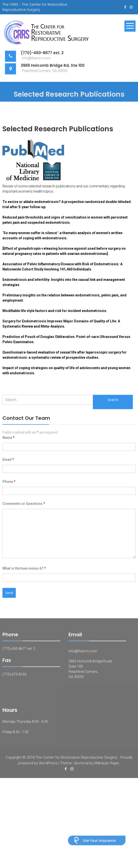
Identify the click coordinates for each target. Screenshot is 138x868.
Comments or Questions (24, 504)
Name (9, 438)
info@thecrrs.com (83, 653)
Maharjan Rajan (107, 765)
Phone (9, 482)
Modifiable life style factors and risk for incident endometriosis (54, 311)
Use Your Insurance (99, 840)
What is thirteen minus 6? (24, 568)
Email (8, 460)
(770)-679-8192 (15, 676)
